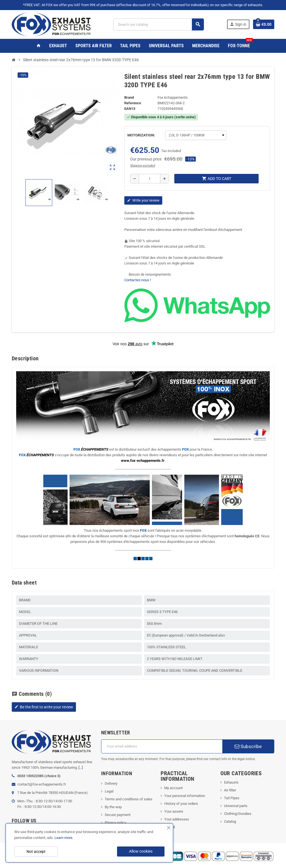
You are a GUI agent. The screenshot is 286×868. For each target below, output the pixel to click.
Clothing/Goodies (238, 814)
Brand (129, 97)
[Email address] (162, 746)
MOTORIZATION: (141, 135)
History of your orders (181, 804)
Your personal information (185, 796)
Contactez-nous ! (138, 280)
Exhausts (231, 782)
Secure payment (118, 815)
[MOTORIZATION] (196, 135)
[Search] (159, 24)
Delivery (111, 783)
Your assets (174, 811)
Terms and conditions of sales (129, 799)
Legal (109, 791)
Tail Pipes (232, 798)
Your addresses (177, 819)
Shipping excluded (143, 166)
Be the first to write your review (44, 707)
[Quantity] (150, 179)
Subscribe (248, 746)
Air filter (230, 790)
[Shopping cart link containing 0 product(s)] (264, 24)
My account (173, 788)
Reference (133, 103)
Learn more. (64, 838)
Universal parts (236, 806)
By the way (113, 807)
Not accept (36, 852)
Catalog (230, 821)
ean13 (130, 109)
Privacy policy (115, 823)
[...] (81, 768)
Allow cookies (141, 851)
